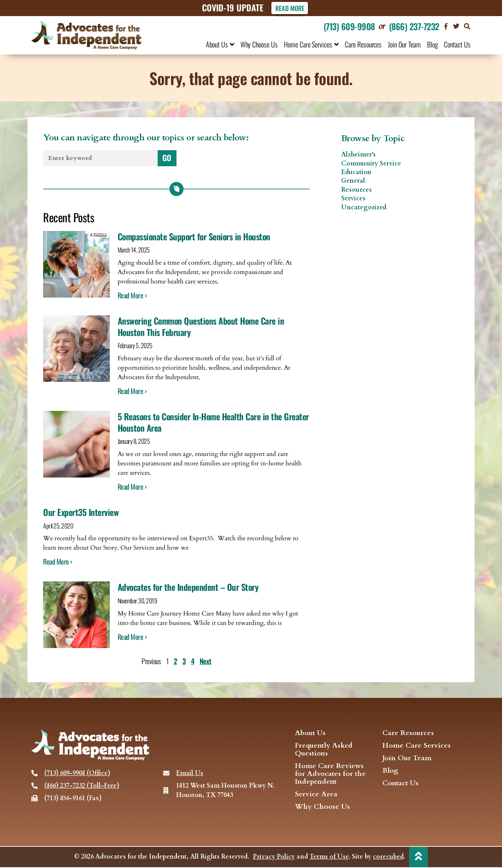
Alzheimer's (358, 155)
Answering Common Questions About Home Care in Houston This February (201, 327)
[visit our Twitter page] (456, 26)
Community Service (371, 163)
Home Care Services (311, 44)
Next (206, 661)
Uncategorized (364, 207)
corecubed (388, 857)
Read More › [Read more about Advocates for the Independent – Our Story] (132, 637)
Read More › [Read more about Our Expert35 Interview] (58, 562)
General (353, 181)
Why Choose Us (259, 44)
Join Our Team (404, 44)
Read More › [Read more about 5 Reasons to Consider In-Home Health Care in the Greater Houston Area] (132, 487)
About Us (220, 44)
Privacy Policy (274, 857)
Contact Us (457, 44)
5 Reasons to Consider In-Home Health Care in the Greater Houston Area (213, 422)
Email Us (190, 774)
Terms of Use (329, 857)
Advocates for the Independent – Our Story (188, 587)
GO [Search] (167, 158)
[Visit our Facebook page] (446, 26)
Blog (433, 44)
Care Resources (363, 44)
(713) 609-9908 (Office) (77, 774)
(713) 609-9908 (349, 26)
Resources (356, 190)
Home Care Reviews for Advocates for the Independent (330, 774)
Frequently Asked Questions (324, 750)
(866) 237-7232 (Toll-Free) (82, 786)
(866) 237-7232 (414, 26)
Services (353, 199)
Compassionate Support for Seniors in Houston (194, 236)
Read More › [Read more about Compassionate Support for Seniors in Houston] (132, 296)
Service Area (316, 795)
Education (356, 173)
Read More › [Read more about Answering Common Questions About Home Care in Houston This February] (132, 391)
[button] (467, 26)
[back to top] (418, 857)
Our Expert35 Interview (81, 512)
